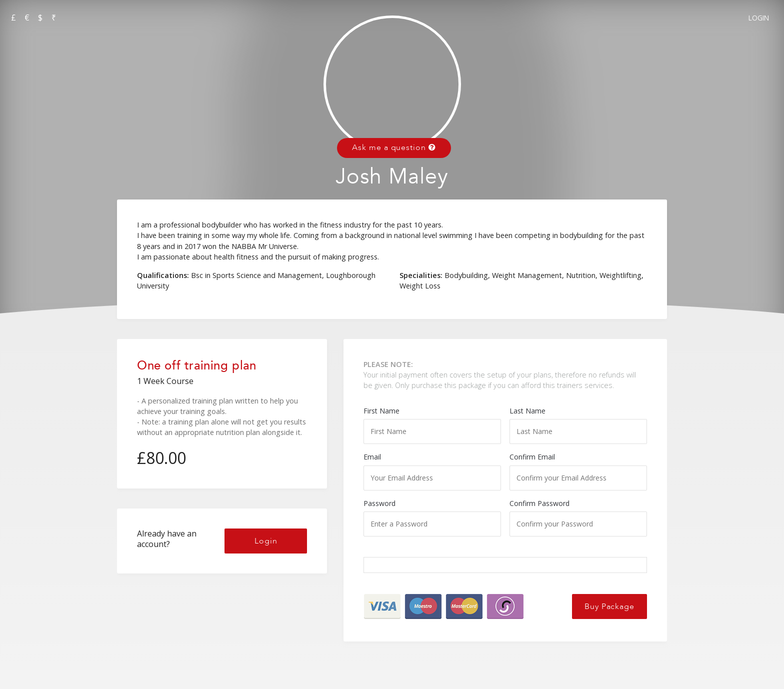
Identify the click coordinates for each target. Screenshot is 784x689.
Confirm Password (578, 517)
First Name (432, 425)
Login (759, 18)
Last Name (578, 425)
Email (432, 471)
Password (432, 517)
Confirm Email (578, 471)
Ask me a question (394, 147)
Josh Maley (392, 177)
